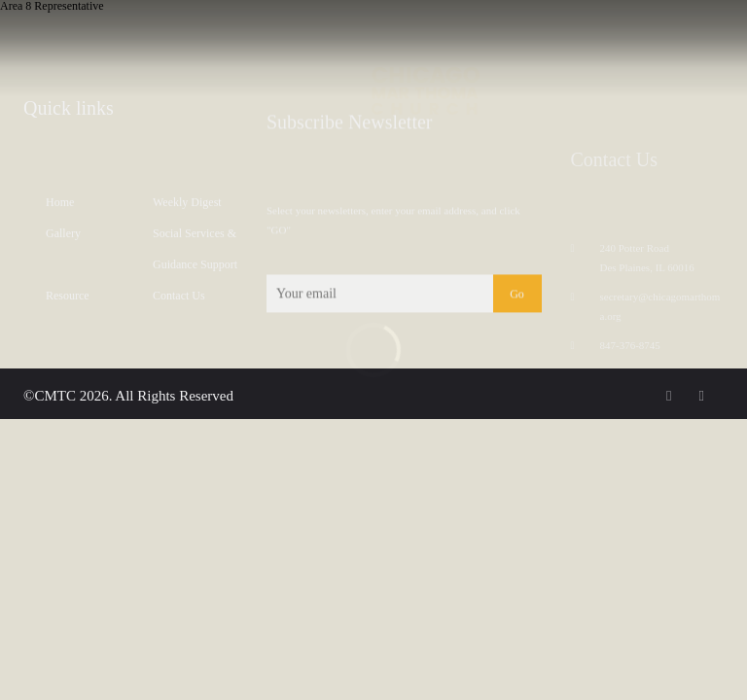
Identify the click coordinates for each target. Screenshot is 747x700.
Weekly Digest (187, 208)
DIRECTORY (564, 39)
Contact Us (179, 301)
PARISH (67, 39)
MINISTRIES (196, 39)
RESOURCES (632, 39)
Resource (68, 301)
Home (60, 208)
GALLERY (259, 39)
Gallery (63, 239)
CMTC (55, 396)
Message (126, 39)
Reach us (704, 39)
